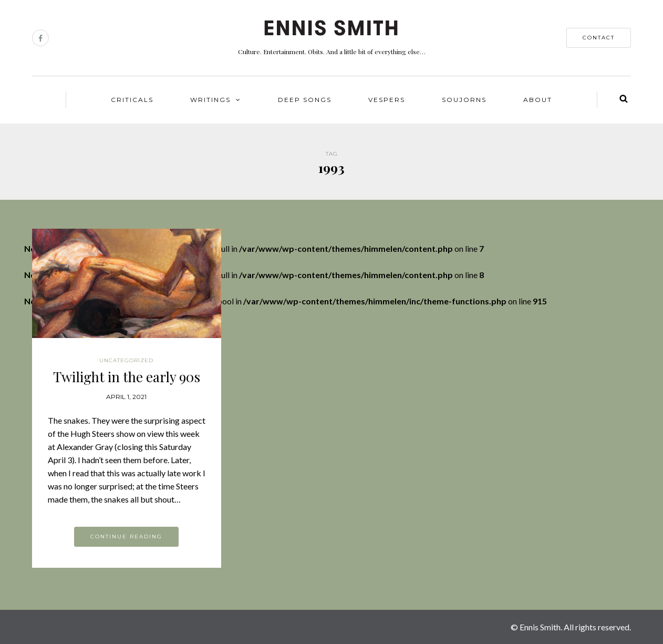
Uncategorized (126, 360)
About (538, 100)
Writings (210, 100)
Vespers (387, 100)
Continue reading (126, 536)
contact (599, 38)
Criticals (132, 100)
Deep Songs (305, 100)
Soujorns (464, 100)
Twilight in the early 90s (127, 377)
